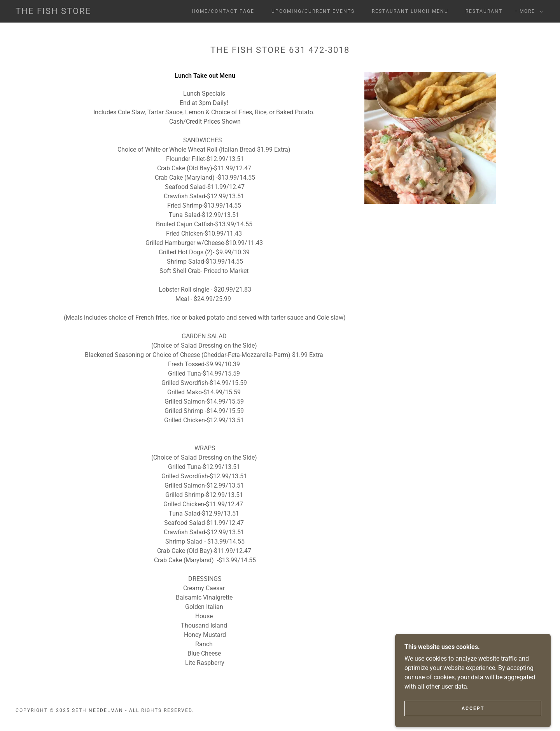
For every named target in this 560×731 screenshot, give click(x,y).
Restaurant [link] (484, 11)
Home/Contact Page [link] (223, 11)
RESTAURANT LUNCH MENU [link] (410, 11)
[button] (530, 11)
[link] (53, 12)
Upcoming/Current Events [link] (313, 11)
